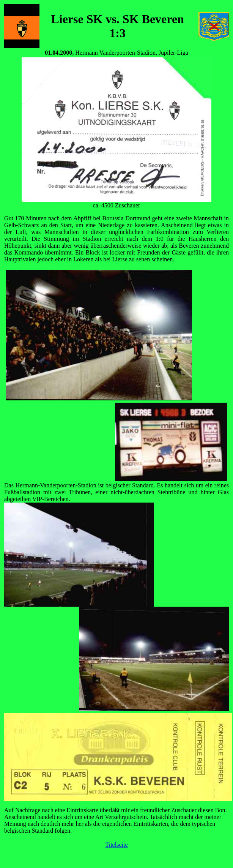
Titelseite (117, 845)
